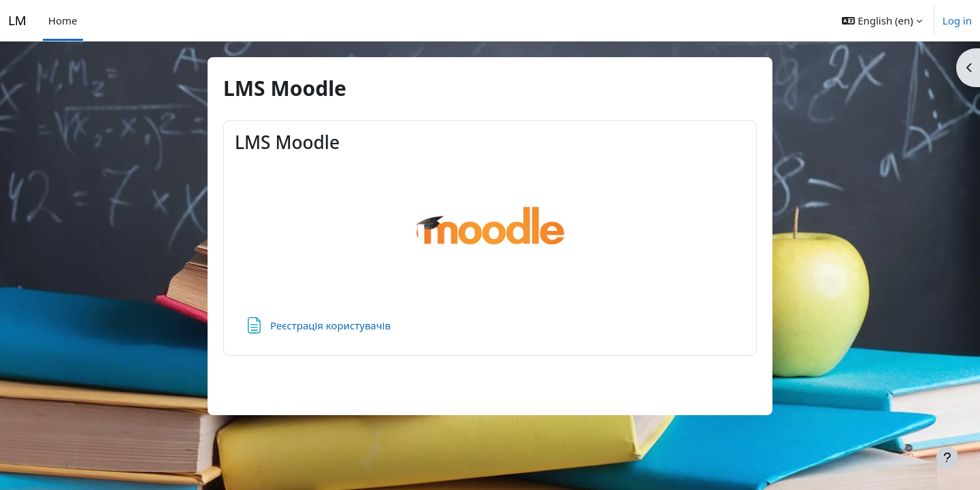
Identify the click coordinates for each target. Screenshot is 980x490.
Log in (957, 20)
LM (17, 20)
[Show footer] (947, 457)
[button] (882, 20)
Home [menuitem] (63, 20)
